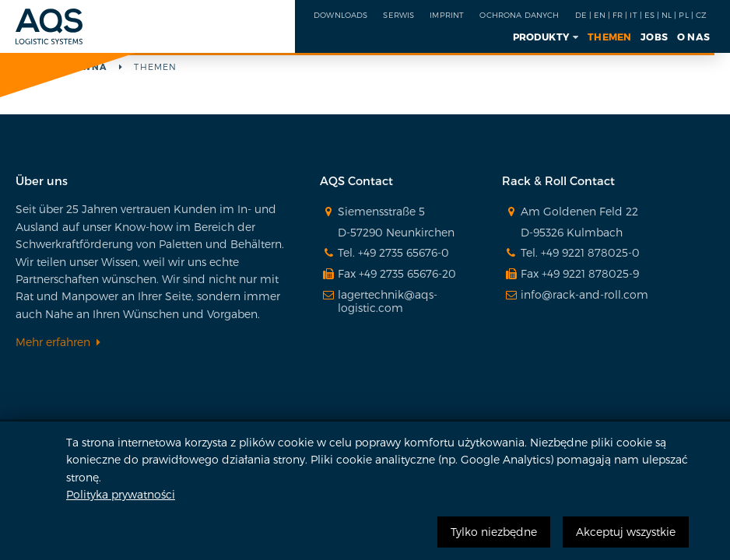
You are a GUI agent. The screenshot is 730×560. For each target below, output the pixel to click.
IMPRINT (447, 15)
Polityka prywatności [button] (121, 494)
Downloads (340, 15)
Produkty (541, 37)
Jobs (654, 37)
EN (600, 15)
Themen (609, 37)
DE (581, 15)
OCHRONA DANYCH (519, 15)
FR (618, 15)
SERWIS (398, 15)
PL (683, 15)
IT (633, 15)
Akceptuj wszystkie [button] (626, 532)
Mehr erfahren (53, 342)
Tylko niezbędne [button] (494, 532)
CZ (701, 15)
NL (667, 15)
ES (649, 15)
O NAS (693, 37)
